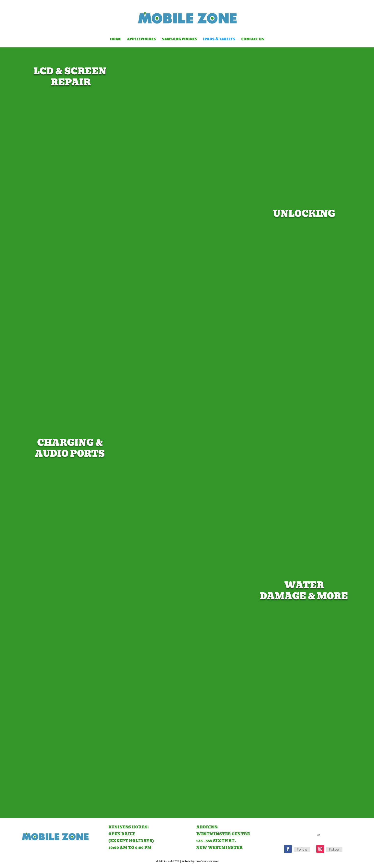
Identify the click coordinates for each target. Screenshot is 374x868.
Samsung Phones (179, 39)
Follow (302, 849)
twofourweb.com (207, 861)
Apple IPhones (142, 39)
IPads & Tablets (219, 39)
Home (116, 39)
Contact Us (253, 39)
